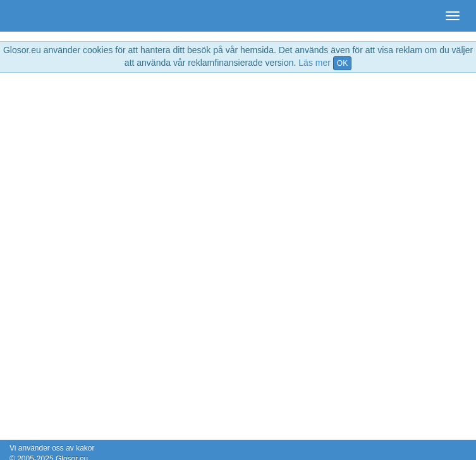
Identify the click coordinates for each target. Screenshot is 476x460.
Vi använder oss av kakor (52, 448)
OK (342, 63)
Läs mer (314, 63)
